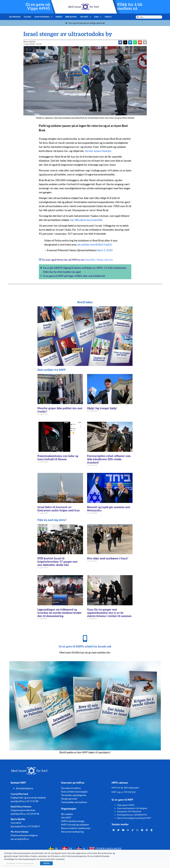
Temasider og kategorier (74, 795)
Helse (100, 260)
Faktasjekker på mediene (74, 802)
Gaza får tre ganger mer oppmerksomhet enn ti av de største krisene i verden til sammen (109, 613)
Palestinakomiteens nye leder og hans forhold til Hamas (58, 458)
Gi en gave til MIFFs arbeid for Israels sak (85, 647)
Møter (59, 17)
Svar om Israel (43, 17)
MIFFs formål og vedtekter (75, 825)
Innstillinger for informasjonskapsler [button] (20, 863)
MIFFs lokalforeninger (73, 821)
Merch (108, 17)
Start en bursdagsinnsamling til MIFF (134, 818)
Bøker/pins (71, 17)
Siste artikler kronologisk (74, 792)
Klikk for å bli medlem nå (130, 7)
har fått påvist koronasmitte (86, 220)
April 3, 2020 (105, 250)
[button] (125, 42)
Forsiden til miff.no (71, 788)
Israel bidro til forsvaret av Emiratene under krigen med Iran (59, 509)
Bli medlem (15, 17)
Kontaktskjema (25, 788)
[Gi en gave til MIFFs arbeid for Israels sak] (85, 638)
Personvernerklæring (72, 832)
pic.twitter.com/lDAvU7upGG (95, 244)
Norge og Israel (69, 799)
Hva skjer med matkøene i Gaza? (108, 559)
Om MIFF (85, 17)
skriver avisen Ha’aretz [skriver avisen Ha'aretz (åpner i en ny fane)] (98, 151)
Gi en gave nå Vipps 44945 (38, 7)
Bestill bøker (85, 302)
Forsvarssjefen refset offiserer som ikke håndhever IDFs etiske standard (109, 459)
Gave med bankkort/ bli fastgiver (132, 808)
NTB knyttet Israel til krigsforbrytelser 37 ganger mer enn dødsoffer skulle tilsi (58, 562)
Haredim (90, 260)
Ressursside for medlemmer (76, 828)
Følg (98, 17)
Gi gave (28, 17)
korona (109, 260)
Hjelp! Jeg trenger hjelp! (102, 408)
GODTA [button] (46, 863)
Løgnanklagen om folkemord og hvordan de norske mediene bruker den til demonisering (60, 613)
